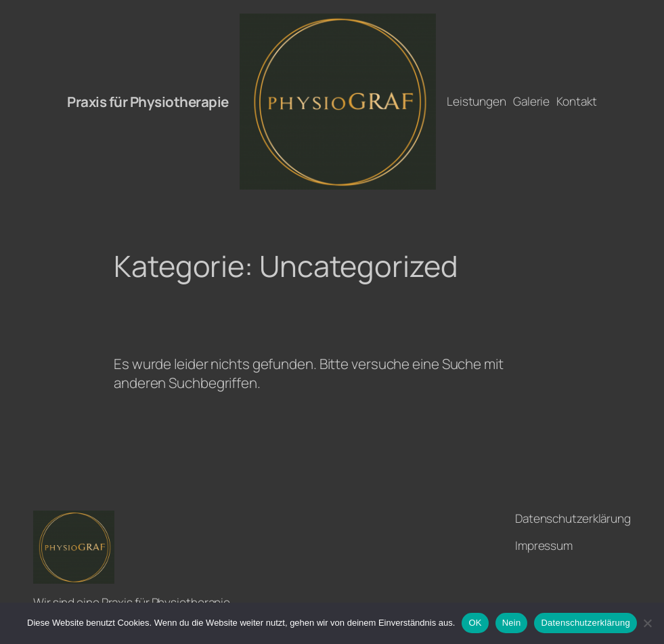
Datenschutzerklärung (585, 623)
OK (475, 623)
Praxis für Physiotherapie (148, 102)
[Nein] (647, 623)
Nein (512, 623)
